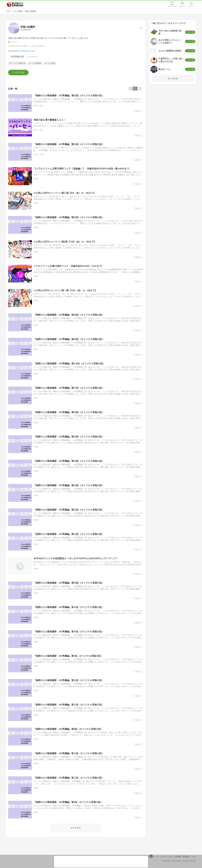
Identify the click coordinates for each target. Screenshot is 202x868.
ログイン (182, 6)
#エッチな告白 (50, 63)
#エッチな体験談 (35, 63)
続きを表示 (76, 828)
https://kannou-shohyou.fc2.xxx (22, 51)
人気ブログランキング (15, 4)
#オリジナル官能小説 (17, 63)
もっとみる (173, 78)
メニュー (192, 6)
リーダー (172, 6)
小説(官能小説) (17, 57)
